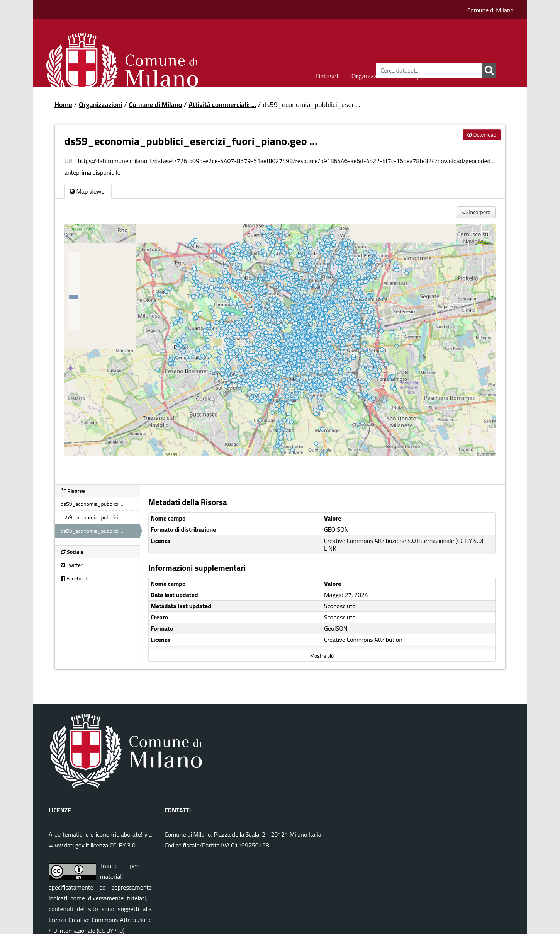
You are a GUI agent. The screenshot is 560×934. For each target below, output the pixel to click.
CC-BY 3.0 (123, 845)
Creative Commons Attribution (363, 640)
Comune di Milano (490, 10)
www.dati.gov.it (69, 845)
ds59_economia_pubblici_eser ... (311, 105)
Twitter (72, 565)
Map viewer (88, 191)
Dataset (328, 75)
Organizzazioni (373, 75)
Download (482, 135)
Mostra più (322, 656)
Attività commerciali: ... (222, 105)
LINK (330, 548)
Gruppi (416, 75)
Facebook (74, 578)
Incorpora (476, 212)
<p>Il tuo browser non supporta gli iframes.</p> (280, 349)
